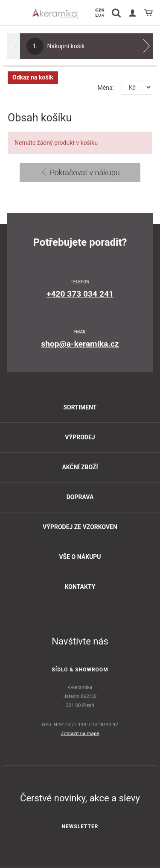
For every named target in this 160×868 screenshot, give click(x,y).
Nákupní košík (55, 46)
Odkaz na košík (33, 77)
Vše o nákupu (80, 557)
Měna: (106, 88)
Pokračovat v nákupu (80, 172)
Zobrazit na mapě (80, 733)
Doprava (80, 497)
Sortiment (80, 407)
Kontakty (80, 587)
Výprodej (80, 437)
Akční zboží (80, 467)
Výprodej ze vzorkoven (80, 527)
